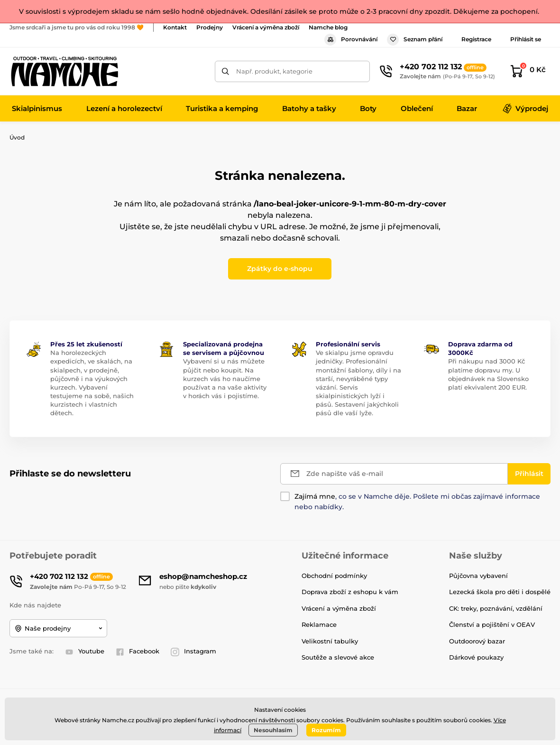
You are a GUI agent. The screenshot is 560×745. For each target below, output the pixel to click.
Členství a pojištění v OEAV (492, 624)
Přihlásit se (526, 39)
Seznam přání (415, 40)
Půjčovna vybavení (478, 576)
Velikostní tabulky (330, 641)
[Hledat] (225, 71)
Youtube (85, 652)
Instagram (193, 652)
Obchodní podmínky (334, 576)
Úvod (17, 137)
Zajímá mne (315, 496)
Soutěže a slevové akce (338, 657)
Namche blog (328, 27)
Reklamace (319, 624)
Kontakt (175, 27)
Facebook (138, 652)
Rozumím (326, 730)
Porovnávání (351, 40)
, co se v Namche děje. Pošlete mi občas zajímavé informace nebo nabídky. (417, 502)
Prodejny (210, 27)
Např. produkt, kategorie (274, 71)
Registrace (476, 39)
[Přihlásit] (529, 474)
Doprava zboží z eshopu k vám (350, 592)
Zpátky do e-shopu (280, 269)
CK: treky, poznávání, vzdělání (496, 608)
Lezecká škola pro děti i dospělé (500, 592)
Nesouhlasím (273, 730)
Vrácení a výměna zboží (266, 27)
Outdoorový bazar (477, 641)
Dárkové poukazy (476, 657)
